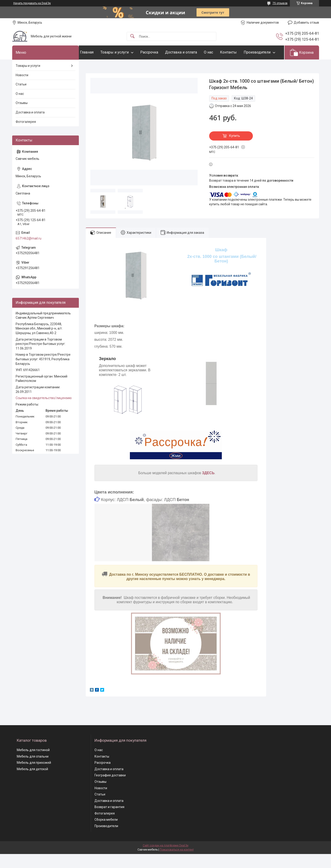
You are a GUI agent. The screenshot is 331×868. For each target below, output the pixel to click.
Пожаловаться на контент (177, 864)
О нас (218, 52)
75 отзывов (280, 3)
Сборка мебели (106, 834)
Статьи (21, 99)
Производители (103, 66)
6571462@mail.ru (29, 252)
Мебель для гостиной (33, 764)
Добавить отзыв (306, 23)
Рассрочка (158, 52)
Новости (22, 89)
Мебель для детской (32, 783)
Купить (235, 150)
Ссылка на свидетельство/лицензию (44, 412)
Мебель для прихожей (34, 777)
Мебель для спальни (33, 770)
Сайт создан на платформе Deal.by (166, 860)
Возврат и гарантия (109, 821)
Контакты (238, 52)
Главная (96, 52)
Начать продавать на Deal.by (32, 3)
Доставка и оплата (190, 52)
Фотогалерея (26, 136)
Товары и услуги (124, 52)
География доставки (110, 789)
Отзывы (22, 117)
